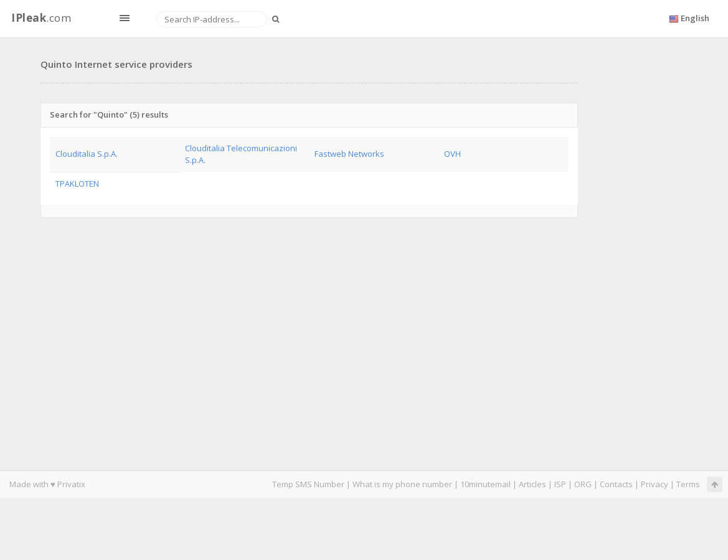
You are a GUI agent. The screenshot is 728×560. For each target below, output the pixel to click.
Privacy (655, 484)
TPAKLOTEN (77, 184)
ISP (561, 484)
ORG (583, 484)
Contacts (616, 484)
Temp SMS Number (308, 484)
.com (41, 18)
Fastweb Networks (349, 154)
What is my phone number (402, 484)
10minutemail (485, 484)
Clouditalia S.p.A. (87, 154)
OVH (452, 154)
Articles (532, 484)
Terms (688, 484)
